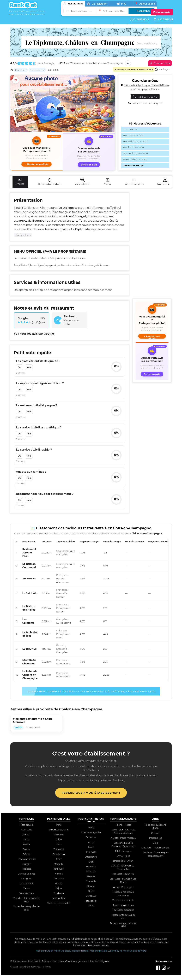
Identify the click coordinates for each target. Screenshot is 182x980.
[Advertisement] (151, 244)
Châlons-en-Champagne (40, 208)
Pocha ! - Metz (123, 825)
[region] (91, 610)
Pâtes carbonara (26, 859)
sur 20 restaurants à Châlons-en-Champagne (91, 63)
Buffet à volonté (27, 874)
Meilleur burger (44, 951)
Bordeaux (59, 893)
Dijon (59, 888)
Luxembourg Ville (59, 830)
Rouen (59, 883)
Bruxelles (59, 835)
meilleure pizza (62, 951)
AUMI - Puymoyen (123, 887)
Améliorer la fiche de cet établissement (134, 69)
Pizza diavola (26, 825)
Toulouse (59, 869)
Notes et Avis (165, 182)
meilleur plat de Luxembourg (106, 951)
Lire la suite (22, 235)
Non (29, 367)
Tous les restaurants (123, 900)
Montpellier (59, 898)
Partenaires (156, 838)
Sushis (26, 849)
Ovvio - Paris (123, 856)
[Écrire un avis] (162, 12)
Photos (20, 182)
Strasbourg (59, 854)
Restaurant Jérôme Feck (29, 553)
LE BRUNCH (30, 649)
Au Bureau (29, 578)
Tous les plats (26, 893)
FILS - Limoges (123, 851)
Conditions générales (77, 961)
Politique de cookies (53, 961)
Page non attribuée (147, 43)
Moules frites (26, 883)
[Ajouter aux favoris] (16, 80)
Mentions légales (99, 961)
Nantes (59, 874)
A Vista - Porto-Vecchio (123, 838)
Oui (20, 367)
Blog (155, 843)
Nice (91, 906)
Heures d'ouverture (50, 182)
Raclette (26, 869)
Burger (26, 864)
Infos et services (134, 182)
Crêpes (26, 854)
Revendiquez (37, 265)
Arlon (59, 839)
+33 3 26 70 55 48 (145, 97)
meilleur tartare (80, 951)
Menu (107, 182)
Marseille (59, 864)
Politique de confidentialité (25, 961)
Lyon (59, 859)
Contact (156, 833)
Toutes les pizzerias (123, 905)
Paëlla (26, 844)
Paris (59, 825)
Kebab (27, 835)
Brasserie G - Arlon (123, 861)
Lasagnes (26, 878)
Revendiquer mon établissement (91, 793)
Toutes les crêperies (123, 910)
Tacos (26, 839)
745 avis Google (46, 63)
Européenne (37, 70)
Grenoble (59, 878)
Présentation (82, 182)
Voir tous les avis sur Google (34, 334)
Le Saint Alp (30, 593)
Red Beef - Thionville (123, 874)
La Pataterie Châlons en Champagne (30, 675)
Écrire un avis (159, 63)
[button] (36, 152)
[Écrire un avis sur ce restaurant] (89, 152)
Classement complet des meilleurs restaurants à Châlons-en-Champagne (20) (92, 691)
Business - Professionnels (156, 848)
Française (21, 70)
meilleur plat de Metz (135, 951)
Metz (59, 844)
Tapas (26, 888)
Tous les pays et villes (59, 903)
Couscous (26, 830)
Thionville (59, 849)
